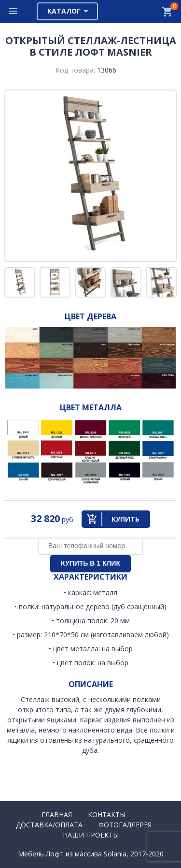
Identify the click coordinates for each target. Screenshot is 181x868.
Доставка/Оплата (49, 825)
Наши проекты (91, 835)
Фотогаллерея (125, 825)
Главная (57, 815)
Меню (14, 11)
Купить (125, 519)
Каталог (64, 11)
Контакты (107, 815)
